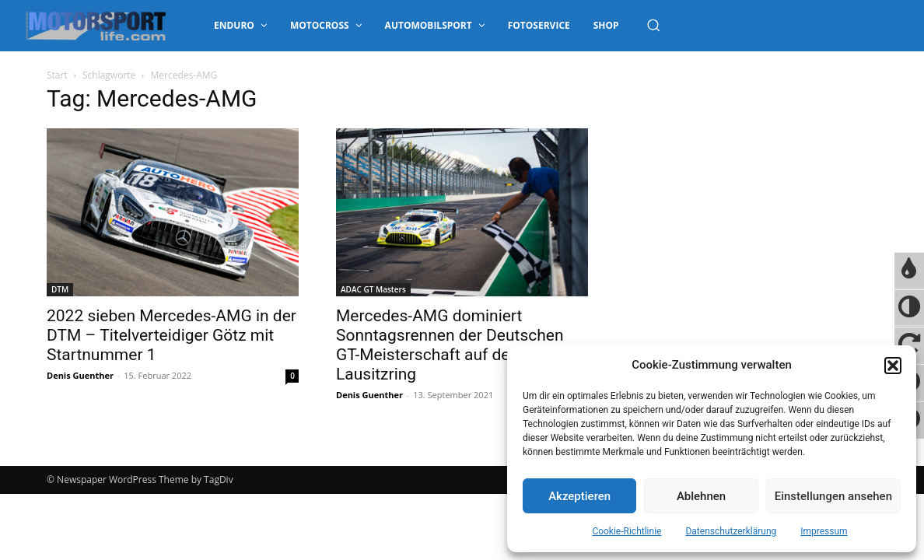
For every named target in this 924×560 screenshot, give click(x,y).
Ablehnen (701, 496)
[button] (893, 366)
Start (57, 75)
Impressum (824, 531)
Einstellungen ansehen (833, 496)
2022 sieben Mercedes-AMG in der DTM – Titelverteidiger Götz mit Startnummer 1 (171, 335)
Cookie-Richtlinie (626, 531)
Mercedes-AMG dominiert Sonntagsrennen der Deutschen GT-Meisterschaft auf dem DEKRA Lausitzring (458, 345)
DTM (60, 289)
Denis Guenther (80, 375)
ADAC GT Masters (373, 289)
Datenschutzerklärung (731, 531)
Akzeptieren (579, 496)
